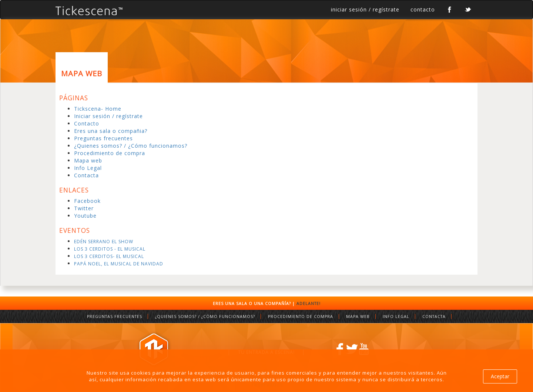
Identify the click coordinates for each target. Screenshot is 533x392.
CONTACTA (434, 316)
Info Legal (88, 168)
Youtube (85, 216)
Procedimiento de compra (110, 153)
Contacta (86, 175)
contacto (423, 9)
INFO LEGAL (396, 316)
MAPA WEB (358, 316)
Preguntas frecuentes (103, 138)
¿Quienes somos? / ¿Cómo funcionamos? (131, 146)
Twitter (84, 208)
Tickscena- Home (98, 109)
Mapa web (88, 160)
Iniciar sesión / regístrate (108, 116)
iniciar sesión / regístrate (365, 9)
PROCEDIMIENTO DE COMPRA (301, 316)
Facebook (87, 201)
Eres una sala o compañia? (111, 131)
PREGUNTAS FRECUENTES (115, 316)
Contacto (87, 123)
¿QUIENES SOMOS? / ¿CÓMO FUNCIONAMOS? (205, 316)
